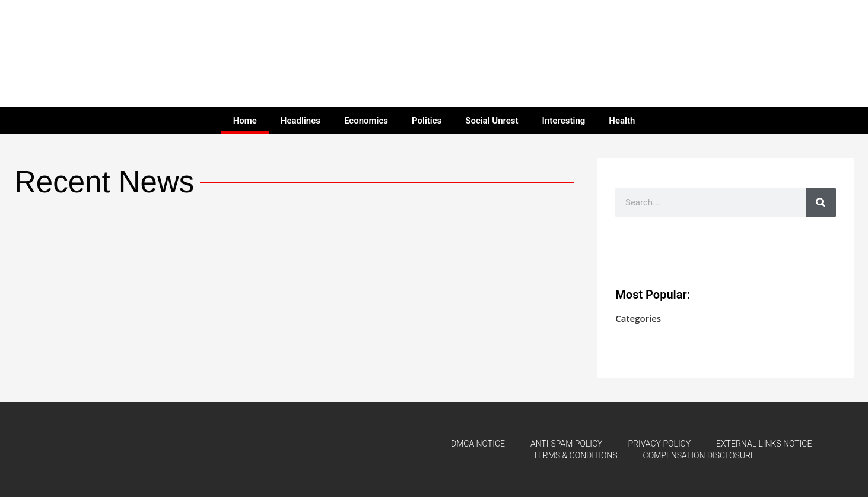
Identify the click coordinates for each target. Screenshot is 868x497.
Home (245, 121)
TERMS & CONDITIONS (576, 455)
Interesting (564, 121)
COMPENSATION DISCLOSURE (699, 455)
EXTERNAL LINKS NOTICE (764, 444)
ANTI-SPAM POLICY (567, 444)
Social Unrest (492, 121)
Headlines (301, 121)
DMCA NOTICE (478, 444)
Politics (427, 121)
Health (622, 121)
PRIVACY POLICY (660, 444)
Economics (366, 121)
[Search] (821, 202)
